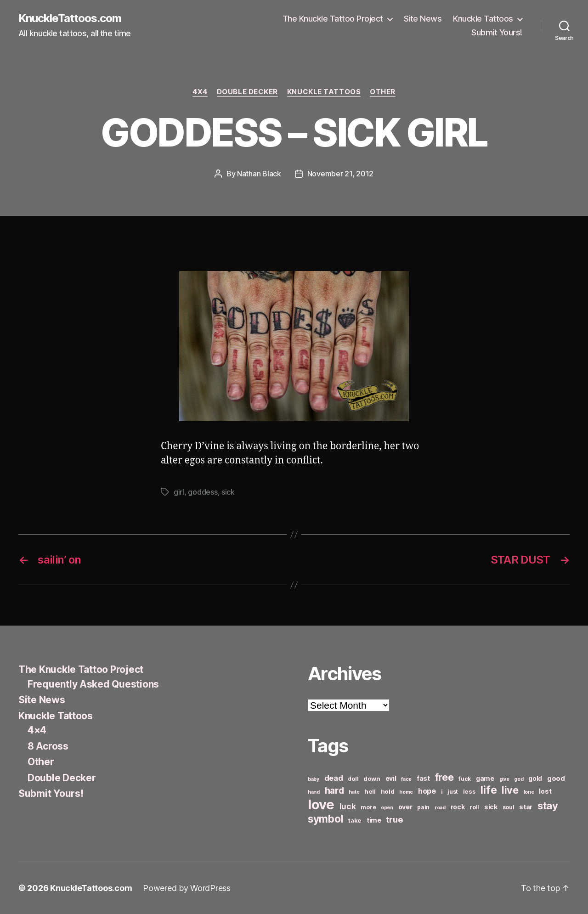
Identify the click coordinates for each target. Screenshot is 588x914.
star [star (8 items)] (526, 807)
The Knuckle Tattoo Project (333, 19)
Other (383, 92)
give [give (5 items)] (504, 779)
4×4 (37, 730)
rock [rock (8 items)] (458, 807)
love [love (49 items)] (321, 804)
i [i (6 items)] (442, 792)
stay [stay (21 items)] (548, 806)
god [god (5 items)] (519, 779)
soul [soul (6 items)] (509, 807)
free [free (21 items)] (444, 777)
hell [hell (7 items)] (370, 791)
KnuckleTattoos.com (70, 18)
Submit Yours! (497, 32)
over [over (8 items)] (405, 807)
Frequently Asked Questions (93, 684)
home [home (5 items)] (406, 792)
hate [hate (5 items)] (354, 792)
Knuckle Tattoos (483, 19)
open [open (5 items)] (387, 808)
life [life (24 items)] (489, 790)
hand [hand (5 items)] (314, 792)
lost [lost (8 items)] (545, 791)
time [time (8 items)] (374, 820)
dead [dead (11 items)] (334, 778)
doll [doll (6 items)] (353, 779)
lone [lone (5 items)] (529, 792)
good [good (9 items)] (556, 778)
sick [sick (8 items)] (491, 807)
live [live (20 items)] (510, 790)
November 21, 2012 (340, 174)
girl (179, 492)
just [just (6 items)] (453, 792)
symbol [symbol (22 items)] (325, 819)
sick (228, 492)
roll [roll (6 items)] (474, 807)
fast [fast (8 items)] (423, 778)
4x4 (200, 92)
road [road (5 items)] (440, 808)
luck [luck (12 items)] (348, 806)
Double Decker (247, 92)
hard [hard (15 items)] (334, 790)
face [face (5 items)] (406, 779)
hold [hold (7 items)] (388, 791)
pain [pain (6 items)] (423, 807)
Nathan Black (259, 174)
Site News (423, 19)
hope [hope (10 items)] (427, 791)
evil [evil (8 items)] (391, 778)
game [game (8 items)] (485, 778)
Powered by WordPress (187, 888)
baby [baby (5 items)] (314, 779)
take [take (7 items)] (355, 820)
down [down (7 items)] (372, 779)
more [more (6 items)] (368, 807)
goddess (203, 492)
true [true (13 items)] (394, 819)
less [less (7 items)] (469, 791)
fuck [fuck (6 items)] (465, 779)
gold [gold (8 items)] (535, 778)
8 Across (48, 746)
